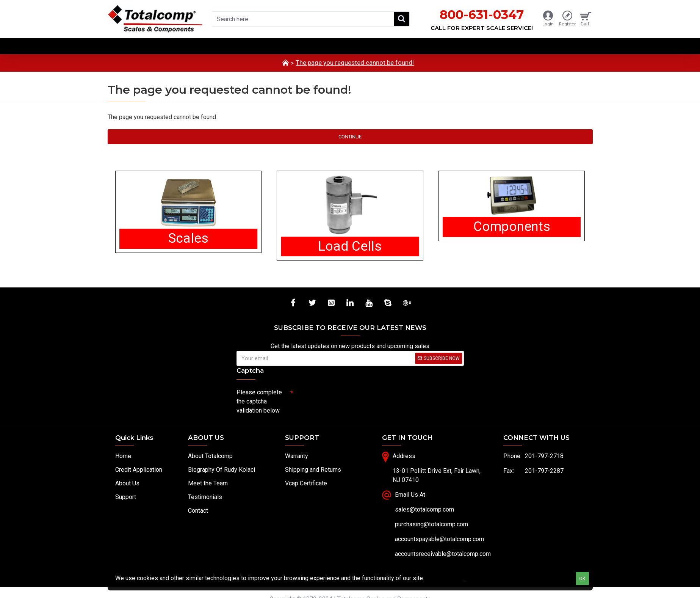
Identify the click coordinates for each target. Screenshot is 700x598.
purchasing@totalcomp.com (431, 524)
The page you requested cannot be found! (355, 63)
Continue (350, 137)
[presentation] (346, 399)
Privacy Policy (445, 578)
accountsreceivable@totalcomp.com (443, 554)
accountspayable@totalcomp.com (439, 539)
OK (582, 578)
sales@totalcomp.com (424, 509)
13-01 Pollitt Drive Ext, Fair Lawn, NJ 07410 (437, 475)
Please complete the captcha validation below (259, 401)
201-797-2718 (544, 456)
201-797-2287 (544, 471)
